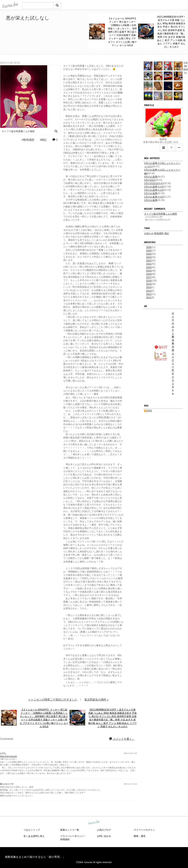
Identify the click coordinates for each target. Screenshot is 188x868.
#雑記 (43, 140)
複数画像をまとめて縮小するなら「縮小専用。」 (35, 857)
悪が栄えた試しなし (28, 18)
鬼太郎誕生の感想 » (96, 700)
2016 (149, 281)
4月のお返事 (151, 177)
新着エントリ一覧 (70, 830)
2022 (149, 261)
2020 (149, 267)
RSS (148, 411)
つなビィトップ (32, 830)
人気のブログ (104, 830)
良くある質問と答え (34, 836)
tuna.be (94, 822)
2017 (149, 277)
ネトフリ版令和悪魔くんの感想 (161, 214)
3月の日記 (150, 180)
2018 (149, 274)
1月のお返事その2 (154, 197)
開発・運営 (140, 836)
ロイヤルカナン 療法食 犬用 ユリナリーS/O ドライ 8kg (173, 353)
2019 (149, 271)
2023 (149, 257)
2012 (149, 294)
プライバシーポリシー (72, 836)
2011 (149, 297)
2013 (149, 291)
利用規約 (65, 839)
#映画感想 (28, 140)
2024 (149, 254)
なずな (163, 139)
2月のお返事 (151, 193)
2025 (149, 251)
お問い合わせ (104, 836)
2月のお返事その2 (154, 190)
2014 (149, 287)
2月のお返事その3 (154, 187)
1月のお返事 (151, 200)
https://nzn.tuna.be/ (9, 756)
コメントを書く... (122, 739)
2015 (149, 284)
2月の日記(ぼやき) (154, 183)
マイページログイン (144, 830)
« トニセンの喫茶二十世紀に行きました (53, 700)
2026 (149, 247)
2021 (149, 264)
